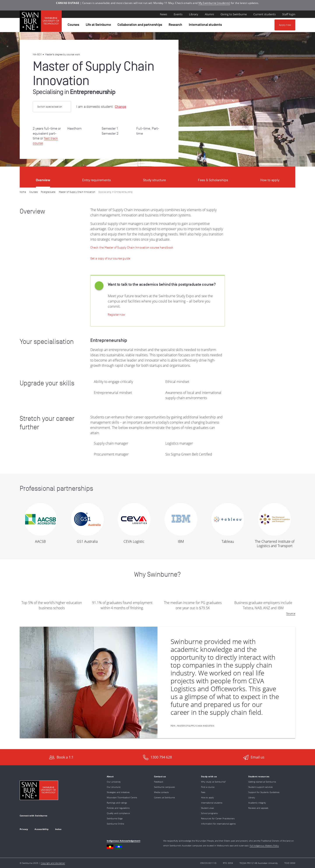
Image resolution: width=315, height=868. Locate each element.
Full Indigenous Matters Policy (264, 845)
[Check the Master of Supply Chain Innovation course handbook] (132, 247)
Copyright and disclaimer (53, 863)
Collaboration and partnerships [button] (140, 26)
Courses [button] (74, 26)
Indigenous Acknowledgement (123, 841)
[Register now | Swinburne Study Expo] (116, 315)
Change (121, 107)
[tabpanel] (157, 468)
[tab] (43, 177)
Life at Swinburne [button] (99, 26)
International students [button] (206, 26)
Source (291, 613)
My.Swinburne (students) (214, 3)
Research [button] (176, 26)
